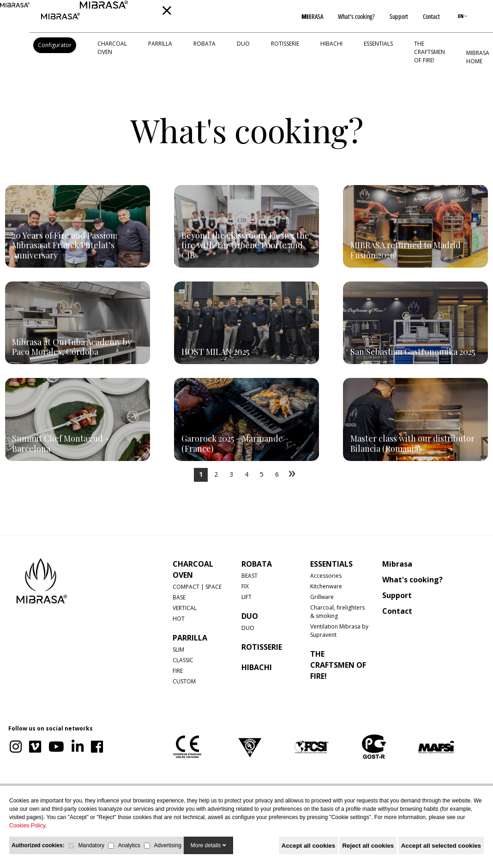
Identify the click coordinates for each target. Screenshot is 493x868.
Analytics (129, 845)
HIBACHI (331, 44)
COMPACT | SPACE (197, 587)
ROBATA (204, 44)
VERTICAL (185, 608)
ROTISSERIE (285, 44)
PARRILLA (160, 44)
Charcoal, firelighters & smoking (337, 612)
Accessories (326, 576)
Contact (431, 16)
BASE (179, 597)
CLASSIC (183, 660)
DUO (243, 44)
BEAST (250, 576)
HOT (179, 619)
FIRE (178, 671)
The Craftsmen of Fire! (430, 52)
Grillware (322, 597)
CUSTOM (184, 681)
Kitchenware (326, 586)
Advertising (167, 845)
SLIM (178, 650)
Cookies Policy (27, 826)
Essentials (378, 44)
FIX (245, 586)
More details (208, 845)
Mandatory (91, 845)
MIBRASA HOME (478, 57)
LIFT (246, 597)
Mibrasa (397, 564)
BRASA (312, 16)
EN (463, 16)
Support (399, 16)
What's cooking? (356, 16)
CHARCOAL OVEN (112, 48)
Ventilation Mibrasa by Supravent (339, 631)
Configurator (55, 45)
